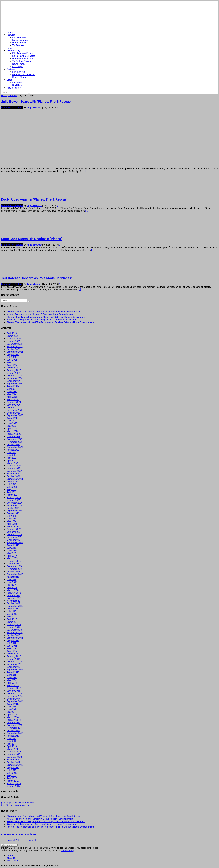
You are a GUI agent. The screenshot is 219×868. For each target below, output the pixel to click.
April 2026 (12, 333)
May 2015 (12, 680)
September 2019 (15, 542)
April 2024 (12, 397)
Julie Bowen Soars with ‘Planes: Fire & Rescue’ (36, 102)
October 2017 (13, 603)
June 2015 (12, 678)
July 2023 (12, 421)
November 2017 (15, 601)
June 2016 (12, 646)
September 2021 (15, 479)
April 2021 (12, 492)
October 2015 (13, 667)
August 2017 (13, 609)
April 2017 (12, 619)
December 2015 (15, 662)
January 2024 (13, 405)
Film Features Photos (23, 53)
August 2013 (13, 736)
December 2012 (15, 757)
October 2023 (13, 413)
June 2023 (12, 423)
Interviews (17, 82)
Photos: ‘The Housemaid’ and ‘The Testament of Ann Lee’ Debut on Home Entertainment (50, 322)
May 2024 (12, 394)
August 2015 (13, 672)
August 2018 (13, 577)
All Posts (13, 96)
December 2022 (15, 439)
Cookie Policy (68, 851)
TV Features (18, 45)
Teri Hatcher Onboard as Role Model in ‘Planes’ (36, 278)
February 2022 (14, 466)
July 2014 (12, 707)
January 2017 (13, 627)
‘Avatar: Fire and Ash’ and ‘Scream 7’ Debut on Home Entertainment (40, 314)
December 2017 (15, 598)
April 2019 (12, 556)
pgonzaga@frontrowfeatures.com (18, 803)
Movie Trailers (14, 88)
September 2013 (15, 733)
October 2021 (13, 476)
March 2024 (13, 400)
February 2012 (14, 783)
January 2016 (13, 659)
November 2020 (15, 505)
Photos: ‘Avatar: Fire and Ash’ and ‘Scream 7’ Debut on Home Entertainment (44, 312)
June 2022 (12, 455)
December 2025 (15, 344)
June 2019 (12, 550)
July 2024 (12, 389)
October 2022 (13, 445)
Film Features (19, 37)
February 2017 (14, 625)
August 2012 (13, 768)
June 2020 (12, 519)
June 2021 (12, 487)
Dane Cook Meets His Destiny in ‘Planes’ (31, 239)
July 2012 (12, 770)
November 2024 (15, 378)
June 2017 (12, 614)
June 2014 (12, 709)
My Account (13, 861)
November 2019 (15, 537)
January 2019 (13, 564)
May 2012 (12, 776)
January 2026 (13, 341)
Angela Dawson (35, 108)
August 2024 (13, 386)
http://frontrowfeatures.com (15, 805)
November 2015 (15, 664)
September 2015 (15, 670)
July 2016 (12, 643)
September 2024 (15, 384)
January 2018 (13, 595)
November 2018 (15, 569)
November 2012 (15, 760)
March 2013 (13, 749)
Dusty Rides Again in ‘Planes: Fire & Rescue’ (34, 199)
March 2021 (13, 495)
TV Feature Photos (22, 61)
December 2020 (15, 503)
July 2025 (12, 357)
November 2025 (15, 347)
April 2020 (12, 524)
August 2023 (13, 418)
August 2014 (13, 704)
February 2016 (14, 656)
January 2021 (13, 500)
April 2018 (12, 588)
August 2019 (13, 545)
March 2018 (13, 590)
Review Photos (20, 77)
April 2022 (12, 460)
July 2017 (12, 611)
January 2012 (13, 786)
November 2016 (15, 633)
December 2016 (15, 630)
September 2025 (15, 352)
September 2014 (15, 701)
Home (10, 32)
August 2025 (13, 354)
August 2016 (13, 640)
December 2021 (15, 471)
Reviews (11, 69)
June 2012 (12, 773)
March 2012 (13, 781)
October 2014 (13, 699)
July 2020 (12, 516)
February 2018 (14, 593)
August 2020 (13, 513)
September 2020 (15, 511)
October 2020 (13, 508)
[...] (84, 171)
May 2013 (12, 744)
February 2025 (14, 370)
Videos (10, 80)
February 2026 (14, 339)
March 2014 (13, 717)
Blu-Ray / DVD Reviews (24, 74)
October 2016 (13, 635)
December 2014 (15, 693)
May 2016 (12, 648)
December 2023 (15, 407)
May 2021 (12, 490)
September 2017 (15, 606)
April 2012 (12, 778)
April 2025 (12, 365)
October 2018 (13, 572)
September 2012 (15, 765)
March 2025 (13, 368)
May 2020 (12, 521)
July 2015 (12, 675)
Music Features (20, 40)
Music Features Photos (24, 56)
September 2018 (15, 574)
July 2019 (12, 548)
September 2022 (15, 447)
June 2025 (12, 360)
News (9, 48)
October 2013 (13, 731)
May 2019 (12, 553)
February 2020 (14, 529)
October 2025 (13, 349)
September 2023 (15, 415)
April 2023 (12, 429)
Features (11, 35)
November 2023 (15, 410)
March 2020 (13, 527)
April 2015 (12, 683)
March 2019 (13, 558)
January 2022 (13, 468)
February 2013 (14, 752)
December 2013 (15, 725)
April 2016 (12, 651)
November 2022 (15, 442)
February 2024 (14, 402)
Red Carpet (18, 67)
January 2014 (13, 723)
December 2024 (15, 376)
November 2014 (15, 696)
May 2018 (12, 585)
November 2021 (15, 474)
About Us (11, 858)
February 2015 (14, 688)
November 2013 (15, 728)
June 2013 (12, 741)
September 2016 (15, 638)
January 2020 (13, 532)
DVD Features (19, 43)
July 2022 (12, 452)
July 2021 (12, 484)
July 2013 (12, 738)
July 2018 (12, 580)
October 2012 (13, 762)
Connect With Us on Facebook (19, 835)
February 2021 (14, 497)
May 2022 (12, 458)
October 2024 (13, 381)
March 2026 (13, 336)
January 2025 (13, 373)
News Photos (19, 64)
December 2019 (15, 535)
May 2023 (12, 426)
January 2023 (13, 437)
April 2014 (12, 715)
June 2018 (12, 582)
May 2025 (12, 362)
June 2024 (12, 392)
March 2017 (13, 622)
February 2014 (14, 720)
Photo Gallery (13, 51)
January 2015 (13, 691)
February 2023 (14, 434)
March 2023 (13, 431)
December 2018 (15, 566)
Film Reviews (19, 72)
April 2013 (12, 746)
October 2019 (13, 540)
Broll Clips (17, 85)
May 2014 (12, 712)
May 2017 (12, 617)
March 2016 (13, 654)
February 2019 (14, 561)
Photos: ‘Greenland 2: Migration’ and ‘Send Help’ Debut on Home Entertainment (46, 317)
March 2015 (13, 685)
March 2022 (13, 463)
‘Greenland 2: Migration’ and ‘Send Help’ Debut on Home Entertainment (42, 320)
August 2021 (13, 482)
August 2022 (13, 450)
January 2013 (13, 754)
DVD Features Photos (23, 59)
